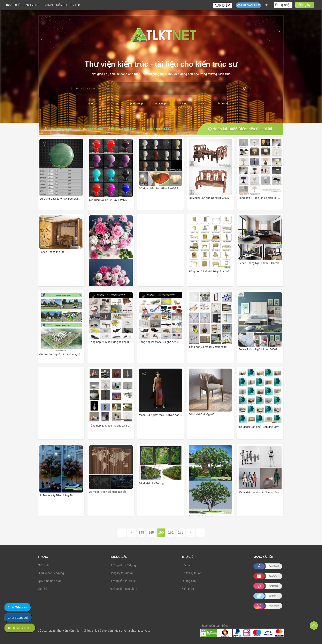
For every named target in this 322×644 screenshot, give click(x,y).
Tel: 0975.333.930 (20, 628)
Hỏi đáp (186, 565)
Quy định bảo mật (49, 581)
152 (181, 532)
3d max (114, 103)
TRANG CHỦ (13, 5)
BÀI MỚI (48, 5)
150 (161, 532)
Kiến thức (188, 589)
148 (141, 532)
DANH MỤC (30, 5)
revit (202, 103)
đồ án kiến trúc (226, 103)
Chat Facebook (18, 618)
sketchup (160, 103)
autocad (92, 103)
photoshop (136, 103)
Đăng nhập (283, 5)
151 (171, 532)
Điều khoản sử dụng (51, 573)
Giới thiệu (44, 565)
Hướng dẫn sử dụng (123, 565)
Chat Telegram (18, 607)
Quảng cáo (189, 581)
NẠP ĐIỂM (223, 5)
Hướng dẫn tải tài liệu (124, 581)
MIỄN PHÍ (62, 5)
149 (151, 532)
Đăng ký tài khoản (121, 573)
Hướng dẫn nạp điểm (123, 589)
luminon (183, 103)
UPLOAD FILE (248, 5)
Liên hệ (43, 589)
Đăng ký (305, 5)
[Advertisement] (166, 257)
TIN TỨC (75, 5)
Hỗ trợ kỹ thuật (191, 573)
